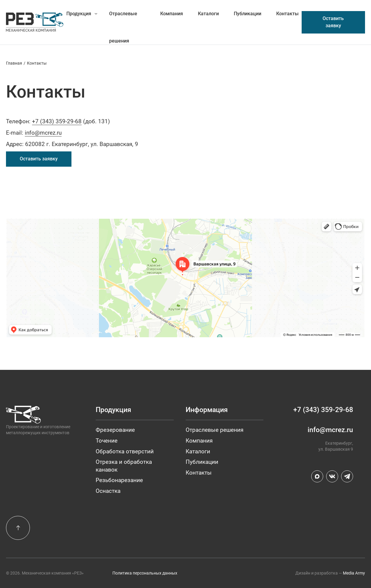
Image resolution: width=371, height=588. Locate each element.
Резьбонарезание (119, 480)
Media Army (354, 573)
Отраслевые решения (123, 19)
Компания (172, 14)
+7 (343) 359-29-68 (57, 121)
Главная (14, 63)
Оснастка (108, 491)
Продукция (79, 14)
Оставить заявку (333, 22)
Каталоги (208, 14)
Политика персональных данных (145, 573)
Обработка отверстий (125, 451)
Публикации (248, 14)
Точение (107, 441)
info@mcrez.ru (43, 133)
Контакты (287, 14)
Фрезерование (115, 430)
